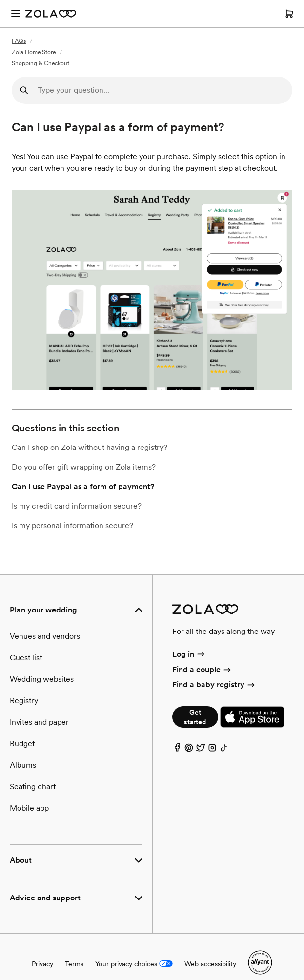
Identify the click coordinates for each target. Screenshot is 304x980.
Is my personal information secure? (72, 525)
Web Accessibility (0, 0)
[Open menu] (16, 14)
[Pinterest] (189, 750)
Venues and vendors (45, 636)
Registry (24, 701)
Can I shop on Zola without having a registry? (90, 447)
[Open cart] (289, 14)
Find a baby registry (214, 684)
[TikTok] (224, 750)
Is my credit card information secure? (77, 506)
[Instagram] (212, 750)
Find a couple (202, 669)
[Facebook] (177, 750)
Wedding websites (42, 679)
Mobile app (29, 808)
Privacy (42, 964)
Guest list (26, 658)
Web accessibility (210, 964)
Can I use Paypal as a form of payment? (83, 486)
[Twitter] (201, 750)
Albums (23, 765)
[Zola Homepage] (51, 14)
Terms (74, 964)
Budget (22, 744)
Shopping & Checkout (41, 63)
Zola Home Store (34, 52)
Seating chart (33, 786)
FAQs (19, 41)
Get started (195, 717)
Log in (189, 654)
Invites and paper (39, 722)
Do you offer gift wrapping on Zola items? (84, 467)
